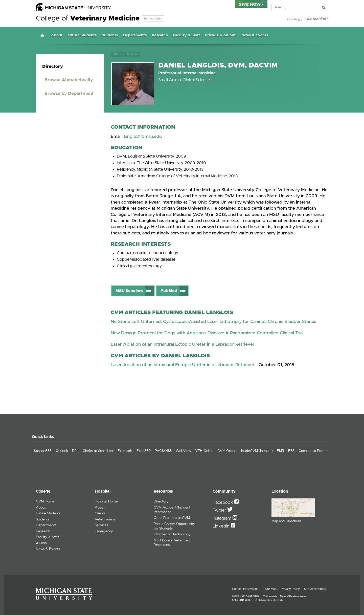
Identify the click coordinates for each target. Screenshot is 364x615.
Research (160, 35)
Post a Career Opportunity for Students (174, 526)
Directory (132, 54)
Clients (100, 513)
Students (110, 35)
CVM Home (45, 501)
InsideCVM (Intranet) (257, 451)
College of (88, 18)
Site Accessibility (315, 589)
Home (42, 35)
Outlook (62, 451)
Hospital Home (106, 501)
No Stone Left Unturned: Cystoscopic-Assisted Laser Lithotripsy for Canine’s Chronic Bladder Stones (213, 322)
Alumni (41, 543)
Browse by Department (69, 94)
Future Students (82, 35)
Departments (135, 35)
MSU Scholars (129, 291)
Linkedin (222, 526)
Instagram (223, 518)
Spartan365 (43, 451)
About (57, 35)
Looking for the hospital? (308, 19)
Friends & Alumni (221, 35)
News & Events (255, 35)
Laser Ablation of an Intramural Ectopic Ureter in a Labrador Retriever (183, 344)
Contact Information (245, 589)
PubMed (169, 291)
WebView (183, 451)
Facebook (223, 502)
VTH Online (204, 451)
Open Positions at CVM (172, 518)
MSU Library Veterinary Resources (172, 543)
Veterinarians (105, 519)
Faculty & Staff (186, 35)
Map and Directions (286, 521)
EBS (291, 451)
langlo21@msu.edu (143, 137)
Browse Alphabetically (69, 80)
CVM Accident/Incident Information (172, 510)
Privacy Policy (290, 589)
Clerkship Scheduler (98, 451)
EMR (280, 451)
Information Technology (172, 534)
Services (101, 525)
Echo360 (144, 451)
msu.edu (273, 596)
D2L (75, 451)
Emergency (104, 531)
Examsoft (125, 451)
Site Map (271, 589)
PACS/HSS (163, 451)
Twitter (220, 510)
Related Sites (153, 18)
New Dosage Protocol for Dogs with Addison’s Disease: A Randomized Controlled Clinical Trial (207, 333)
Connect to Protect (314, 451)
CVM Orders (227, 451)
